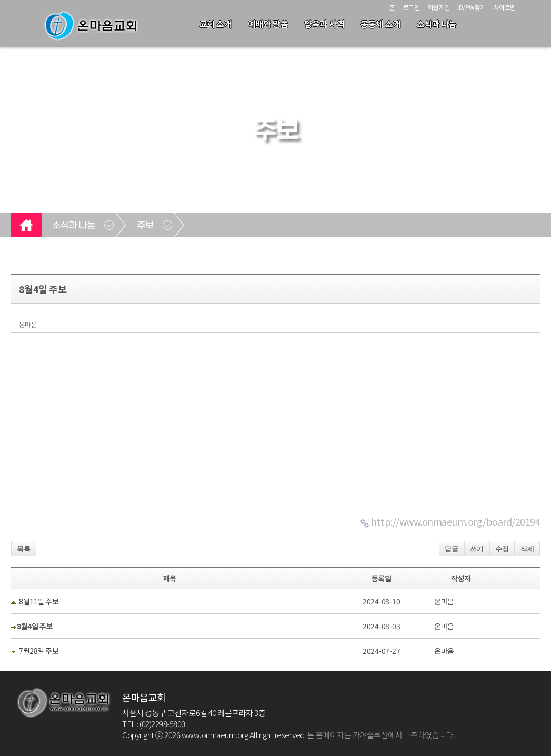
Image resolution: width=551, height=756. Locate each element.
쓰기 (477, 549)
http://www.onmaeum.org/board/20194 (455, 521)
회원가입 (438, 7)
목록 (24, 549)
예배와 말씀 (268, 24)
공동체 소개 (380, 24)
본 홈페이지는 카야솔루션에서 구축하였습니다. (381, 735)
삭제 (527, 549)
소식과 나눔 (437, 24)
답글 (452, 549)
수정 (502, 549)
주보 (145, 226)
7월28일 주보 (39, 651)
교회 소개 (216, 24)
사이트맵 (505, 7)
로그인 (412, 7)
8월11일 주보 (39, 601)
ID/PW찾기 (472, 7)
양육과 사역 (324, 24)
